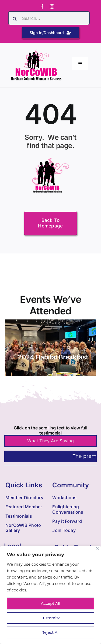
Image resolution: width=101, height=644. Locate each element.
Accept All (51, 603)
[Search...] (49, 18)
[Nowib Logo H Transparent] (36, 51)
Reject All (50, 632)
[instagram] (52, 6)
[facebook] (42, 6)
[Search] (15, 19)
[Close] (97, 548)
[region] (50, 595)
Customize (50, 618)
